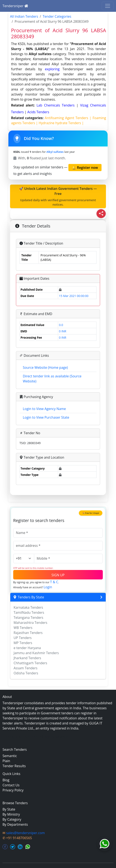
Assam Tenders (26, 668)
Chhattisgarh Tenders (30, 663)
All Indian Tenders (24, 16)
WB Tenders (23, 628)
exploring (52, 69)
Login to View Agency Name (44, 409)
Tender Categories (57, 16)
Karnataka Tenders (28, 607)
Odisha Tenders (26, 673)
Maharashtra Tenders (31, 623)
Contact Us (11, 785)
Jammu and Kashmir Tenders (36, 653)
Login (48, 587)
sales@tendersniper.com (25, 833)
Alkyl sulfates (55, 152)
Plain (6, 761)
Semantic (10, 756)
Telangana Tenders (29, 618)
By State (9, 809)
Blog (6, 780)
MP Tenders (23, 643)
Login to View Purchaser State (46, 417)
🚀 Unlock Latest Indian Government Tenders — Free (58, 196)
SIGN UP (58, 575)
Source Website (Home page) (45, 367)
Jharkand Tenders (27, 658)
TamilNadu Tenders (29, 612)
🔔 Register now (85, 168)
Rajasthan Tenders (28, 633)
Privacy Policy (13, 790)
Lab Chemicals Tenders (56, 105)
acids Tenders (38, 112)
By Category (12, 819)
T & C (54, 582)
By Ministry (11, 814)
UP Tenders (23, 638)
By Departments (15, 824)
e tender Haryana (27, 648)
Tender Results (14, 766)
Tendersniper (15, 6)
